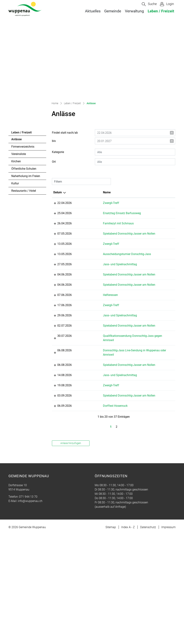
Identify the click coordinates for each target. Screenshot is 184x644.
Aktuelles (93, 11)
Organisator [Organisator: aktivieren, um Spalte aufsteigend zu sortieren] (150, 160)
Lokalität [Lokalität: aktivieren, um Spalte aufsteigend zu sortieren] (120, 160)
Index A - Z (128, 636)
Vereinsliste (19, 121)
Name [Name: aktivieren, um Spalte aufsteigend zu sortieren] (87, 160)
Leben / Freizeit (161, 11)
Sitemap (111, 636)
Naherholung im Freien (26, 143)
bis (54, 108)
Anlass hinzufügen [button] (71, 552)
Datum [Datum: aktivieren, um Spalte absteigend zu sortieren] (58, 160)
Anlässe (21, 107)
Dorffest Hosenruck (96, 511)
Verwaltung (134, 11)
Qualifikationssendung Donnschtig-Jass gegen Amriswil (98, 398)
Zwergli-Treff (91, 170)
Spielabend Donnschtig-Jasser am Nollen (98, 222)
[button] (149, 4)
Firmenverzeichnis (23, 114)
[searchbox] (135, 119)
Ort (54, 129)
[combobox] (135, 119)
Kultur (15, 151)
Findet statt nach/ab (65, 100)
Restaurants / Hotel (24, 158)
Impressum (168, 636)
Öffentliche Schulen (24, 136)
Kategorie (58, 119)
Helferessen (91, 327)
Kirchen (16, 128)
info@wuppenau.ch (30, 610)
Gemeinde (113, 11)
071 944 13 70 (28, 606)
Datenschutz (148, 636)
